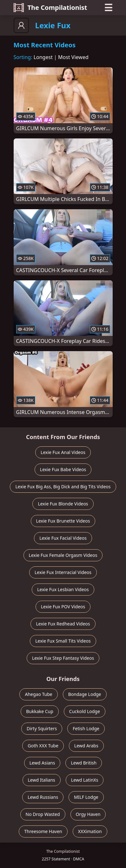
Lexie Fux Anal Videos (63, 452)
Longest (43, 57)
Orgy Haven (88, 814)
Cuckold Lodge (85, 711)
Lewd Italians (42, 780)
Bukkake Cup (40, 711)
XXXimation (90, 831)
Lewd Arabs (86, 746)
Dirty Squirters (42, 728)
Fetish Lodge (86, 728)
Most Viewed (73, 57)
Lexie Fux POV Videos (63, 607)
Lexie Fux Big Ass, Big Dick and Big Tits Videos (63, 487)
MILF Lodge (86, 797)
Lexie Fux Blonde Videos (63, 504)
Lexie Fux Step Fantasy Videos (63, 658)
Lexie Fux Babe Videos (63, 469)
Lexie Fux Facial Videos (63, 538)
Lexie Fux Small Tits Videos (63, 641)
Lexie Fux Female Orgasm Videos (63, 555)
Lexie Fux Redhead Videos (63, 624)
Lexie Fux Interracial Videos (63, 572)
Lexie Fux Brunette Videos (63, 521)
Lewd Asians (42, 763)
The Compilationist (50, 8)
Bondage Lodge (85, 694)
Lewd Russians (43, 797)
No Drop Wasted (43, 814)
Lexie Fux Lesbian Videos (63, 589)
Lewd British (84, 763)
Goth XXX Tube (43, 746)
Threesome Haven (43, 831)
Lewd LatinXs (85, 780)
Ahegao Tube (38, 694)
